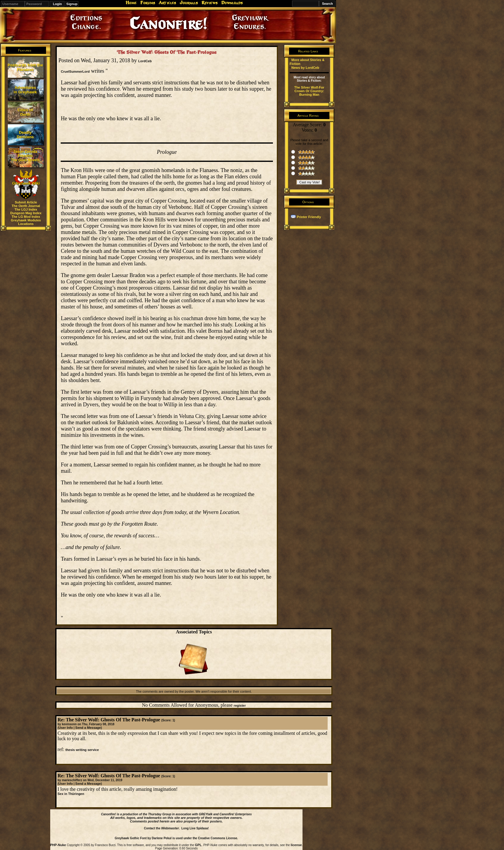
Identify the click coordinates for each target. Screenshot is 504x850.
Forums (148, 3)
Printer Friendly (309, 217)
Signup (72, 4)
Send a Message (88, 728)
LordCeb (145, 61)
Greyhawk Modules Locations (26, 222)
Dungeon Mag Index (26, 213)
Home (131, 3)
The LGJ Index (26, 209)
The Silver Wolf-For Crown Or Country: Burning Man (309, 91)
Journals (189, 3)
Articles (167, 3)
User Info (66, 728)
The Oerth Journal (26, 206)
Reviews (210, 3)
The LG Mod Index (26, 217)
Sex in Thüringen (71, 794)
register (240, 705)
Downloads (232, 3)
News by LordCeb (305, 68)
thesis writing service (82, 750)
